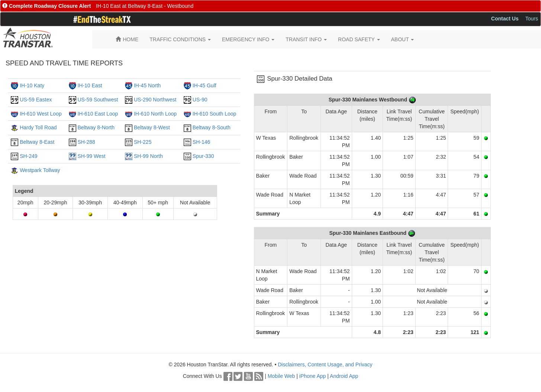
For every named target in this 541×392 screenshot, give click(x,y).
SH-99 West (91, 156)
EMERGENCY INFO (248, 39)
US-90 (200, 100)
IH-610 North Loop (155, 114)
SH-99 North (148, 156)
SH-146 (201, 142)
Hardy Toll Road (38, 127)
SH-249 (28, 156)
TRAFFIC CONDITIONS (180, 39)
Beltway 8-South (212, 127)
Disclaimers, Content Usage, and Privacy (325, 365)
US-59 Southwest (98, 100)
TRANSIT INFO (306, 39)
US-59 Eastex (36, 100)
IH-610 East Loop (98, 114)
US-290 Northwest (155, 100)
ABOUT (403, 39)
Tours (532, 19)
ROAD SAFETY (359, 39)
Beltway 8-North (96, 127)
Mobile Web (281, 376)
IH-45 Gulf (205, 85)
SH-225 (143, 142)
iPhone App (313, 376)
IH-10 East (90, 85)
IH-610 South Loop (215, 114)
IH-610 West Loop (41, 114)
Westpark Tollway (40, 170)
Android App (344, 376)
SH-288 (86, 142)
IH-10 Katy (32, 85)
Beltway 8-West (152, 127)
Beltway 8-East (37, 142)
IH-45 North (147, 85)
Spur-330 (203, 156)
